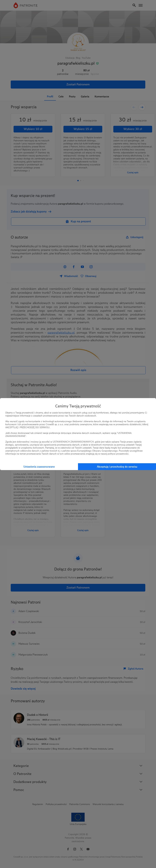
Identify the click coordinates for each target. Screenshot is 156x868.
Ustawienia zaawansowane (39, 467)
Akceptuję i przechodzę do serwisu (117, 467)
